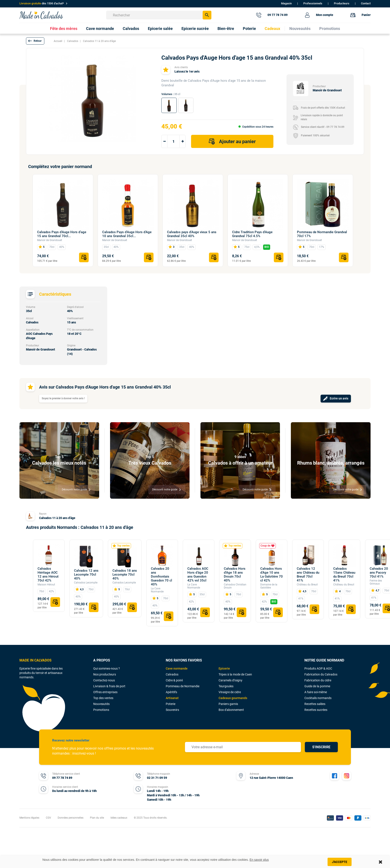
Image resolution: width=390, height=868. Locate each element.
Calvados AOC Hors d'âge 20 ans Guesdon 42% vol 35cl (198, 575)
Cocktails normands (318, 698)
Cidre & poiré (174, 680)
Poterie (171, 704)
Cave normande (177, 668)
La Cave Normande (157, 590)
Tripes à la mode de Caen (235, 674)
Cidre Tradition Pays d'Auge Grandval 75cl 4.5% (252, 234)
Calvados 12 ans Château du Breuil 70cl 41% (308, 575)
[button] (35, 41)
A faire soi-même (316, 692)
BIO (267, 247)
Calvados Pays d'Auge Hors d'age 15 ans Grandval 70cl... (62, 234)
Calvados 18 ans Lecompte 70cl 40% (125, 575)
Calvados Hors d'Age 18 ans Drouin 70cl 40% (235, 575)
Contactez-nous (104, 680)
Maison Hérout (46, 585)
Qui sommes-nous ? (107, 668)
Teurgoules (226, 686)
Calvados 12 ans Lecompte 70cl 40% (86, 575)
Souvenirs (172, 710)
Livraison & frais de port (109, 686)
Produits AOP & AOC (318, 668)
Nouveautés (101, 704)
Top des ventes (103, 698)
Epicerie (224, 668)
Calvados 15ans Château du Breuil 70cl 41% (344, 575)
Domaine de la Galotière (269, 586)
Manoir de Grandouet (50, 240)
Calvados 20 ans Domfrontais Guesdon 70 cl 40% (161, 576)
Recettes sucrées (316, 710)
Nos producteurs (105, 674)
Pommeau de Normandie (183, 686)
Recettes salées (315, 704)
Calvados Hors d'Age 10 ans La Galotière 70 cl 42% (272, 575)
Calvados (172, 674)
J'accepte (340, 862)
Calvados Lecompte (86, 583)
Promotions (101, 710)
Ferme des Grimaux (376, 582)
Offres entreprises (105, 692)
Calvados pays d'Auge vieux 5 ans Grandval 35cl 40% (192, 234)
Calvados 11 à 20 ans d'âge (57, 518)
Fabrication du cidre (318, 680)
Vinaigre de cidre (230, 692)
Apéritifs (171, 692)
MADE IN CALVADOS (35, 660)
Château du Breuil (307, 585)
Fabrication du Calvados (321, 674)
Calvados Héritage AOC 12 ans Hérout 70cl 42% (48, 575)
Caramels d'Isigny (230, 680)
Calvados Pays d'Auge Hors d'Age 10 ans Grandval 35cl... (127, 234)
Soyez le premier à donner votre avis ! (63, 398)
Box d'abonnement (231, 710)
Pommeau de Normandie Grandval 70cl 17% (322, 234)
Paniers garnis (228, 704)
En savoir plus (259, 860)
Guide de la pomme (317, 686)
